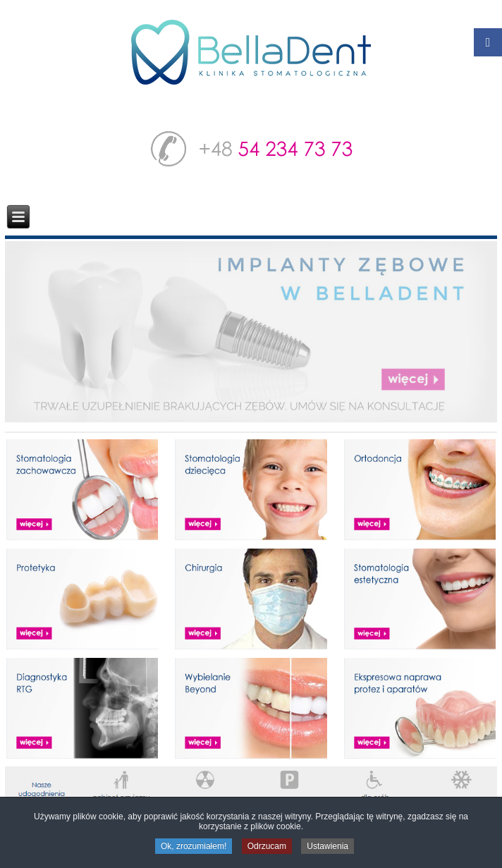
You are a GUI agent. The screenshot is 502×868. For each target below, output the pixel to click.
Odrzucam (267, 847)
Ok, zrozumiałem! (194, 847)
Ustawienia (327, 847)
